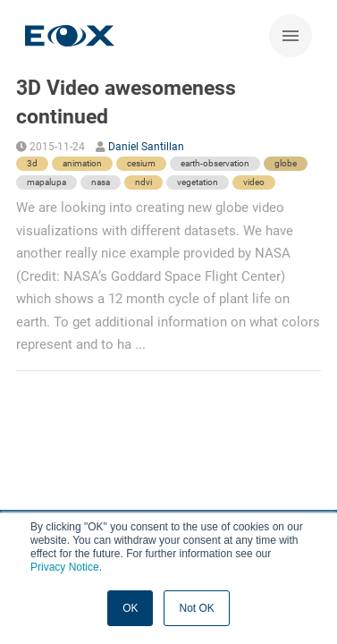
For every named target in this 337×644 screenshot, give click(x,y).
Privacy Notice (65, 567)
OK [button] (130, 608)
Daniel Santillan (146, 147)
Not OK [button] (196, 608)
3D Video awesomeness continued (126, 102)
